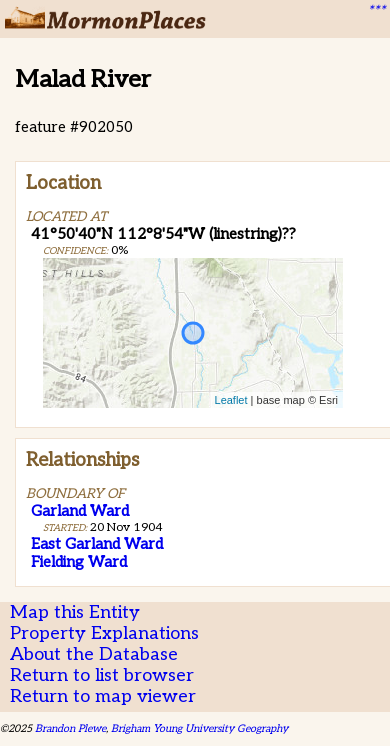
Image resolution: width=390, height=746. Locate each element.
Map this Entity (75, 612)
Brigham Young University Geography (199, 728)
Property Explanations (104, 633)
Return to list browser (102, 675)
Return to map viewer (103, 696)
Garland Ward (80, 511)
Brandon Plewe (70, 728)
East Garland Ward (97, 544)
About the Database (94, 654)
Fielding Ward (79, 562)
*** (376, 11)
